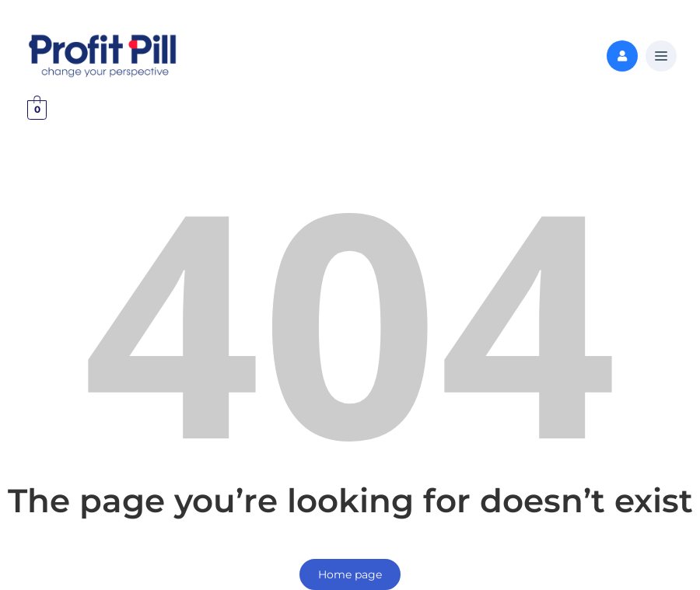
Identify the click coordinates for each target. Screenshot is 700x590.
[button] (661, 57)
